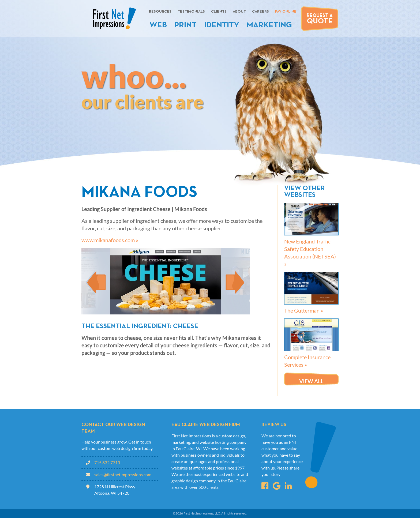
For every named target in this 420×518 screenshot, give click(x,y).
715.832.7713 (107, 462)
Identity (222, 25)
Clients (219, 12)
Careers (260, 12)
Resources (160, 12)
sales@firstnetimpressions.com (123, 474)
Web (158, 25)
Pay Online (286, 12)
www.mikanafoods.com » (110, 240)
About (239, 12)
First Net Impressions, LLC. (202, 513)
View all (311, 381)
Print (185, 25)
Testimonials (191, 12)
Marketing (269, 25)
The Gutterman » (304, 310)
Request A (320, 19)
